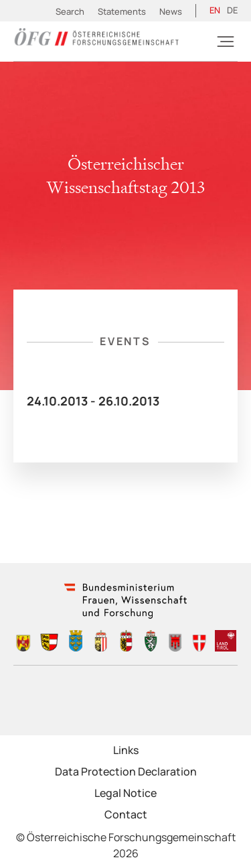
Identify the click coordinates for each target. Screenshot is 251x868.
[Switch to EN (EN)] (215, 11)
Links (126, 750)
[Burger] (226, 42)
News (171, 11)
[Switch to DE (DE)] (232, 11)
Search (70, 11)
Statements (122, 11)
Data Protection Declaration (126, 771)
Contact (126, 814)
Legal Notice (125, 793)
